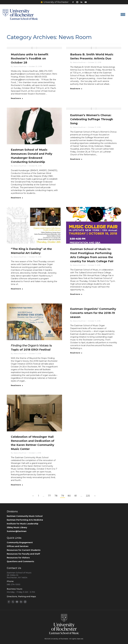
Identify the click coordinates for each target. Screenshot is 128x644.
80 (69, 496)
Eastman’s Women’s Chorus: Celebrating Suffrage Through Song (92, 119)
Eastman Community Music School (25, 516)
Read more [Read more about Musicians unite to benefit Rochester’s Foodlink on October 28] (17, 98)
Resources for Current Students (24, 550)
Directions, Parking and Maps (21, 596)
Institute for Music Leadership (23, 524)
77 (49, 496)
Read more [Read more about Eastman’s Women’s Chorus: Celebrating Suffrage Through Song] (76, 159)
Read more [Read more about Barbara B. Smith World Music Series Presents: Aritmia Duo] (76, 89)
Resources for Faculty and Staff (23, 554)
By (19, 66)
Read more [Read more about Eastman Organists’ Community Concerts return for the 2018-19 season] (76, 353)
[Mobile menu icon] (123, 14)
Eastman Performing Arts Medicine (25, 520)
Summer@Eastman (17, 531)
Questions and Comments (20, 561)
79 (63, 496)
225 (88, 496)
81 (76, 496)
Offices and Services (18, 546)
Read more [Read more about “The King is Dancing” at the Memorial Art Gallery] (17, 289)
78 (56, 496)
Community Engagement (20, 542)
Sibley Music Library (17, 527)
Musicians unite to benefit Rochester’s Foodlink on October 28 (30, 58)
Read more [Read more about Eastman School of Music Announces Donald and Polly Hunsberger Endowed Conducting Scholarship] (17, 198)
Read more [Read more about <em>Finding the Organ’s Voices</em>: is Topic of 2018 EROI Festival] (17, 385)
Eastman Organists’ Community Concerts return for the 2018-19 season (93, 313)
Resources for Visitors (18, 558)
